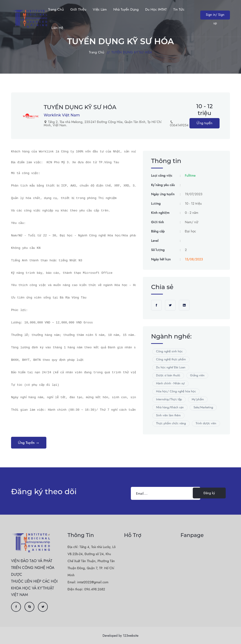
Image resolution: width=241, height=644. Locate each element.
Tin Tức (179, 9)
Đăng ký (209, 493)
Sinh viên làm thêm (168, 415)
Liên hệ (57, 28)
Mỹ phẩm (198, 400)
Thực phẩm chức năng (171, 423)
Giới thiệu (78, 9)
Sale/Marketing (203, 407)
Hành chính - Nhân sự (170, 384)
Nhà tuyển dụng (126, 9)
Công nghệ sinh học (169, 352)
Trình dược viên (206, 423)
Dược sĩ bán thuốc (168, 376)
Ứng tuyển (204, 123)
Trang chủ (56, 9)
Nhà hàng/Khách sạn (170, 407)
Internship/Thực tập (169, 400)
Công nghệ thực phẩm (171, 360)
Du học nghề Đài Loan (171, 368)
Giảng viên (197, 376)
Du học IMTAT (156, 9)
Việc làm (100, 9)
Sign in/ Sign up (215, 16)
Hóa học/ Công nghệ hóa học (176, 392)
